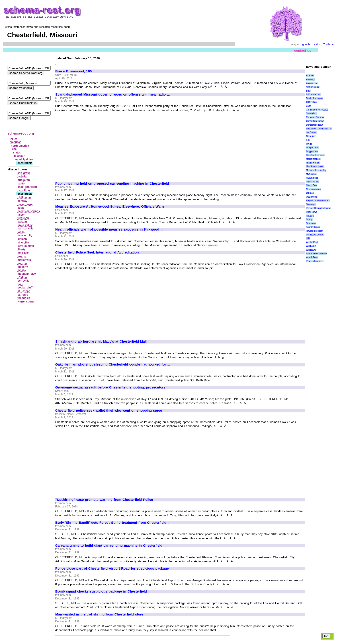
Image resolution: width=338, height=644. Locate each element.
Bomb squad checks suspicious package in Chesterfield (101, 591)
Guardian (310, 136)
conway (22, 201)
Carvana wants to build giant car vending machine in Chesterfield (109, 546)
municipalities (24, 159)
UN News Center (315, 235)
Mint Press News (315, 167)
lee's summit (26, 246)
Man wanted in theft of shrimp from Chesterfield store (99, 614)
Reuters (310, 216)
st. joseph (24, 291)
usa (14, 149)
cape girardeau (27, 187)
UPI (308, 238)
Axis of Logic (313, 87)
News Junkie (312, 182)
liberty (21, 249)
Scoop (309, 220)
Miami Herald (313, 163)
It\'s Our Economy (315, 155)
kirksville (23, 243)
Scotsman (311, 223)
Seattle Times (313, 227)
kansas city (25, 235)
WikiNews (311, 250)
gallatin (22, 222)
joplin (21, 232)
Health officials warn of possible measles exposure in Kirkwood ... (109, 229)
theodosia (24, 298)
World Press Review (316, 254)
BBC (308, 91)
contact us (303, 50)
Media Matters (313, 159)
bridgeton (24, 180)
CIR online (311, 102)
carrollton (24, 190)
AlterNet (310, 76)
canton (22, 184)
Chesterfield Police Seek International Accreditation (97, 252)
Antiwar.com (312, 83)
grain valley (25, 225)
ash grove (24, 173)
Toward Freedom (314, 231)
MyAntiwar (311, 174)
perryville (23, 281)
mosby (22, 270)
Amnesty (310, 79)
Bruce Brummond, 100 (73, 71)
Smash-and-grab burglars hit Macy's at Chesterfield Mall (101, 341)
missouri (20, 156)
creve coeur (25, 204)
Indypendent (312, 151)
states (17, 153)
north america (20, 146)
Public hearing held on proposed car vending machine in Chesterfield (112, 184)
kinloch (22, 239)
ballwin (22, 176)
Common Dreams (315, 117)
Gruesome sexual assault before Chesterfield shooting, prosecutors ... (112, 387)
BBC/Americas (313, 95)
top (326, 636)
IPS (308, 140)
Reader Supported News (319, 208)
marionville (24, 260)
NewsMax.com (313, 189)
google (306, 44)
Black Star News (314, 98)
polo (20, 284)
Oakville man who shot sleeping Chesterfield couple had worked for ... (113, 364)
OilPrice (310, 193)
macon (22, 256)
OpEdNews (312, 197)
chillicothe (24, 197)
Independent (312, 148)
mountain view (27, 274)
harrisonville (25, 229)
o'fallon (22, 277)
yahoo (318, 44)
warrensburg (26, 302)
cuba (20, 208)
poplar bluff (25, 288)
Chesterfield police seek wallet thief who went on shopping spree (109, 411)
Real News (311, 212)
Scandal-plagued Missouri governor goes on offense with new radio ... (113, 94)
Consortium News (315, 121)
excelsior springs (29, 211)
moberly (23, 267)
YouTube (328, 44)
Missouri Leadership (316, 170)
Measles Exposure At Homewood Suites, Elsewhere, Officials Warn (110, 206)
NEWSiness (312, 178)
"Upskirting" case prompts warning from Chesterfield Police (104, 500)
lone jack (23, 253)
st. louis (23, 295)
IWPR (309, 144)
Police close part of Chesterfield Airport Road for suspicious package (112, 568)
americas (16, 142)
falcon (21, 215)
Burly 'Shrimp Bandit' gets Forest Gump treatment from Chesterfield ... (113, 523)
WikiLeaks (311, 246)
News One (311, 185)
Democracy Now (314, 125)
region (13, 139)
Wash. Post (312, 242)
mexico (22, 263)
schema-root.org (21, 133)
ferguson (23, 218)
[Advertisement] (93, 145)
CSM (308, 106)
